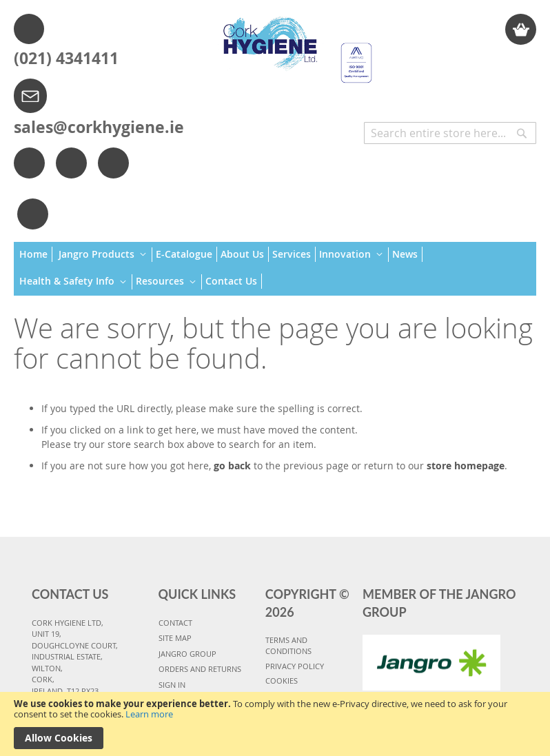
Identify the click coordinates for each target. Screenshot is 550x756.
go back (232, 466)
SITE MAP (175, 638)
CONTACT (175, 623)
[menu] (275, 269)
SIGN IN (172, 685)
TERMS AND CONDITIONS (288, 646)
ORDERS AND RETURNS (200, 669)
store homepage (466, 466)
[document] (275, 724)
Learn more (149, 714)
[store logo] (293, 43)
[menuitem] (36, 254)
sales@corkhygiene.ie (99, 127)
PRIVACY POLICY (295, 666)
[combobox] (450, 133)
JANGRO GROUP (187, 654)
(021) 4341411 (66, 58)
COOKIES (282, 681)
